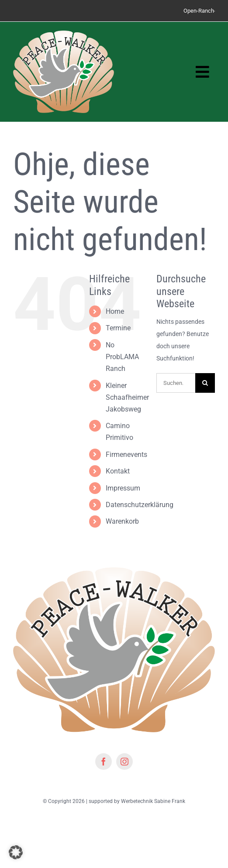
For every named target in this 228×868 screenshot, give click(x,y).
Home (115, 311)
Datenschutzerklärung (140, 505)
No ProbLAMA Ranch (122, 357)
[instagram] (124, 762)
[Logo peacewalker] (64, 34)
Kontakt (118, 471)
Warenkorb (122, 521)
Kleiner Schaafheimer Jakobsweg (127, 397)
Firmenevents (126, 455)
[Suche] (205, 383)
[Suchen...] (176, 383)
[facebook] (104, 762)
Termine (118, 328)
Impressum (123, 488)
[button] (16, 852)
